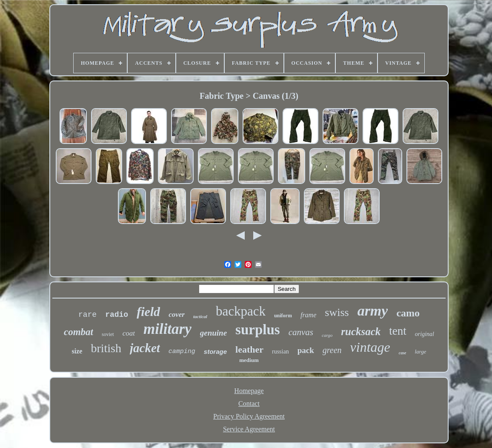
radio (117, 315)
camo (408, 313)
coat (129, 333)
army (373, 311)
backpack (241, 311)
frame (308, 315)
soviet (108, 334)
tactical (200, 316)
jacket (145, 348)
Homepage (249, 391)
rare (87, 315)
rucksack (361, 332)
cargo (327, 335)
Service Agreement (249, 429)
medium (249, 360)
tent (398, 331)
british (106, 348)
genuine (213, 333)
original (425, 334)
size (77, 351)
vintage (370, 347)
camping (182, 352)
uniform (283, 316)
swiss (337, 312)
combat (79, 332)
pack (306, 350)
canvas (301, 332)
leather (249, 349)
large (421, 352)
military (167, 329)
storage (215, 352)
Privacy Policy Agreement (249, 416)
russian (280, 352)
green (332, 350)
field (148, 312)
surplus (258, 330)
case (403, 353)
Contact (249, 403)
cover (177, 314)
